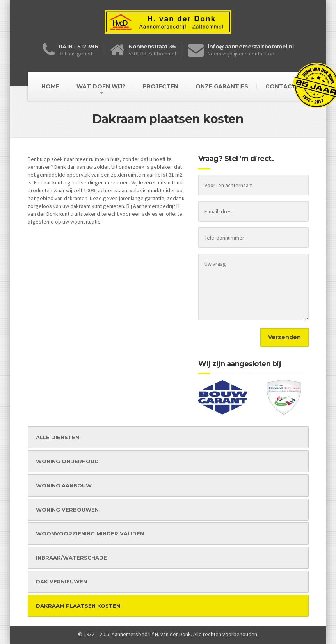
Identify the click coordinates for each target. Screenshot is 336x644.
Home (50, 86)
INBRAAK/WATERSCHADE (71, 558)
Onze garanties (222, 86)
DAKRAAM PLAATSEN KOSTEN (78, 606)
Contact (281, 86)
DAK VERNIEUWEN (61, 581)
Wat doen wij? (101, 86)
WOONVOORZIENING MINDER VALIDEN (90, 533)
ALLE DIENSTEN (58, 437)
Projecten (161, 86)
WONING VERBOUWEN (67, 510)
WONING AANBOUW (64, 485)
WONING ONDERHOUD (67, 461)
